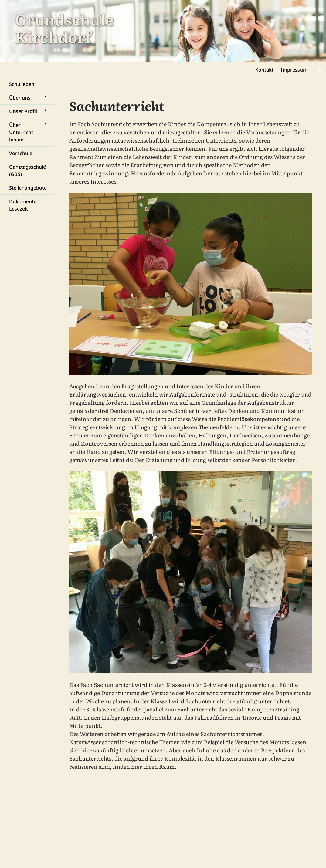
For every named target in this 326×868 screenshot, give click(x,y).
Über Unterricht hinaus (21, 132)
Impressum (294, 70)
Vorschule (21, 153)
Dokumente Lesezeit (23, 205)
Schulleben (22, 84)
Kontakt (264, 70)
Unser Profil (23, 111)
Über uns (20, 98)
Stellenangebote (28, 188)
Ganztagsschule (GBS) (27, 171)
